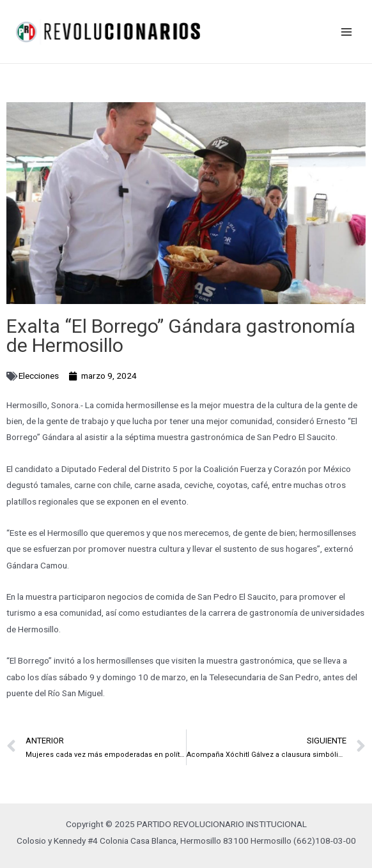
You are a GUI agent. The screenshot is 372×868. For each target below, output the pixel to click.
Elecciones (39, 376)
